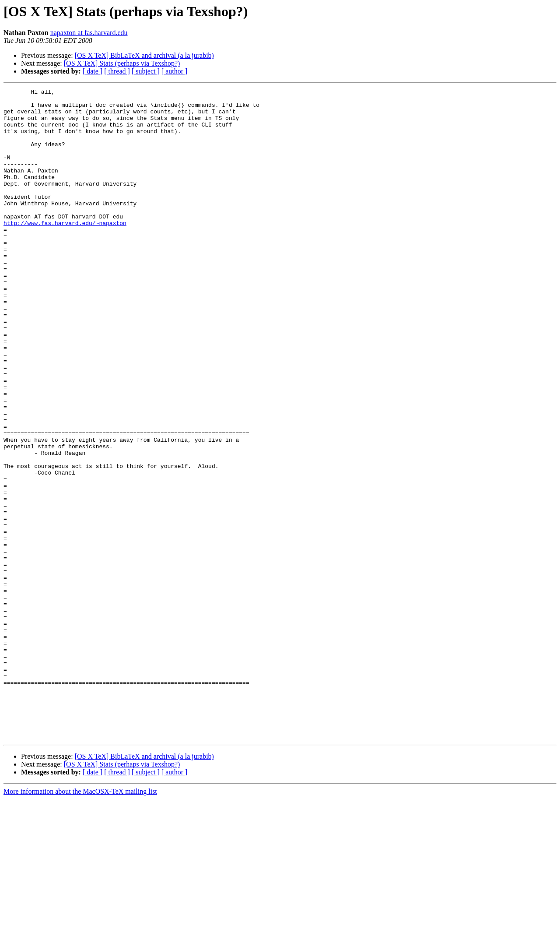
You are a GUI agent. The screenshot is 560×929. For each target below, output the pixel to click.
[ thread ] (117, 71)
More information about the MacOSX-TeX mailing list (80, 921)
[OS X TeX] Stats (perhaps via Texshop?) (122, 63)
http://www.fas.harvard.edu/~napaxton (65, 250)
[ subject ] (146, 71)
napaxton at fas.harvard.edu (89, 33)
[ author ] (175, 71)
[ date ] (93, 71)
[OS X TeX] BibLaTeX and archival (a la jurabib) (144, 55)
